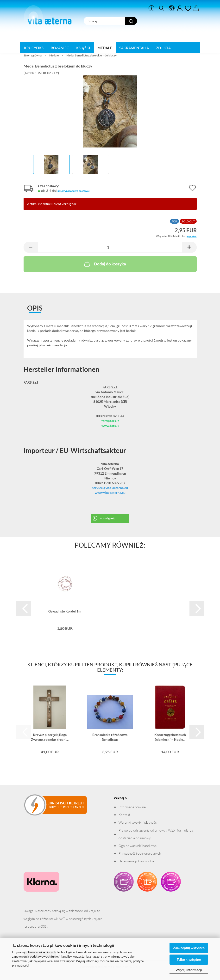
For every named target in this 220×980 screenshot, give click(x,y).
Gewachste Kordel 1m (65, 611)
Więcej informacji (189, 970)
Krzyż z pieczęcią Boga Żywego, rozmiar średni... (50, 737)
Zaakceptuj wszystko (189, 948)
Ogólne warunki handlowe (138, 846)
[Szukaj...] (131, 21)
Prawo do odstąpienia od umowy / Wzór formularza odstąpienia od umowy (156, 834)
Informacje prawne (132, 807)
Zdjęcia (163, 48)
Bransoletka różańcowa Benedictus (110, 737)
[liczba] (110, 247)
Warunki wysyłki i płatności (138, 822)
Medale (105, 48)
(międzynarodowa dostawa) (74, 191)
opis (35, 308)
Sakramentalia (134, 48)
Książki (83, 48)
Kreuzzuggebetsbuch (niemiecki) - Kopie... (170, 737)
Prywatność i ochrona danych (140, 853)
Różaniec (60, 48)
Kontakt (124, 815)
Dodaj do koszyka (105, 263)
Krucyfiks (34, 48)
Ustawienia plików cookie (136, 861)
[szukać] (162, 8)
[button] (172, 8)
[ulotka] (188, 8)
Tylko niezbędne (189, 959)
